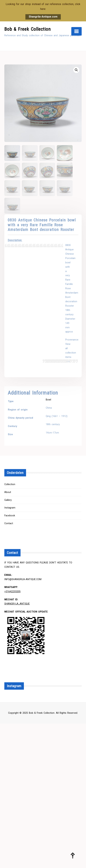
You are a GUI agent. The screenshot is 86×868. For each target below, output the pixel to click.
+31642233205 (12, 592)
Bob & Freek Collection (28, 29)
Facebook (10, 516)
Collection (10, 484)
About (8, 492)
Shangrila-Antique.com (43, 17)
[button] (76, 70)
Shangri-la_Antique (17, 604)
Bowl (48, 400)
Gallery (8, 500)
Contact (9, 523)
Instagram (10, 508)
